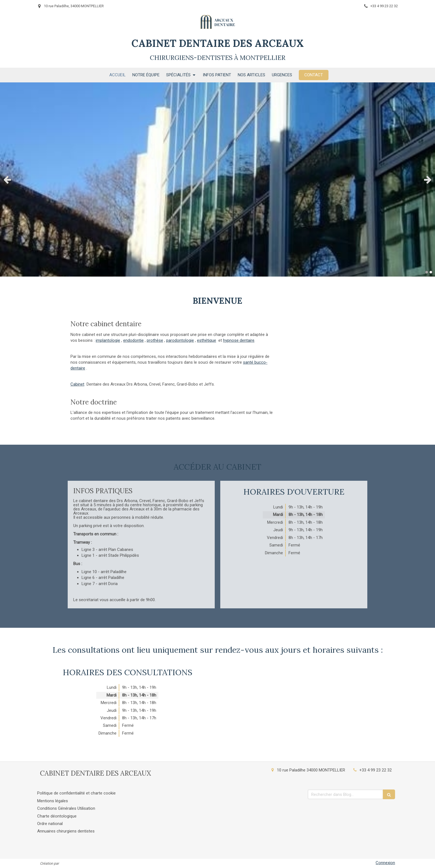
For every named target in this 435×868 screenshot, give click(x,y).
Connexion (385, 863)
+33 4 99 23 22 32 (375, 770)
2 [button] (431, 272)
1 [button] (427, 272)
